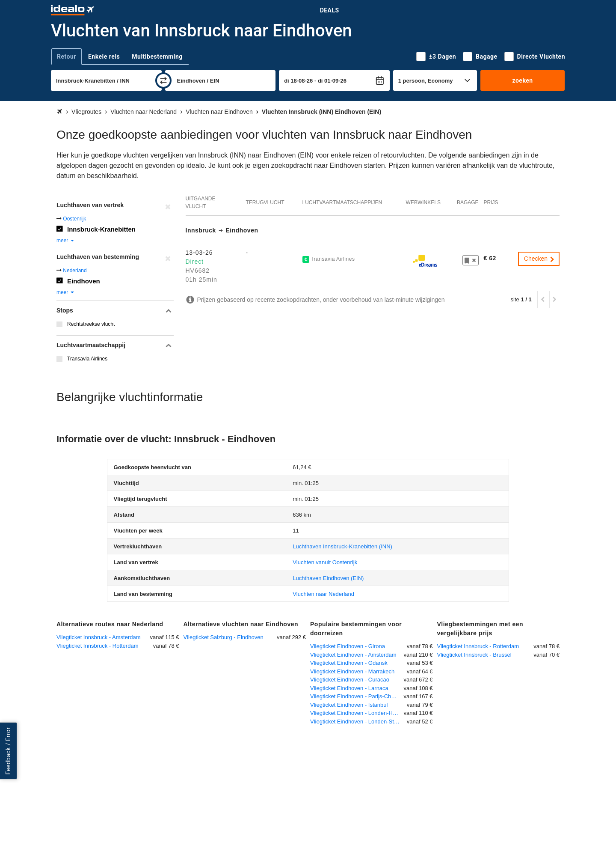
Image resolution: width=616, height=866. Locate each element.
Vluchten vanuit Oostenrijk (325, 562)
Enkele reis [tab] (104, 57)
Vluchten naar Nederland (323, 594)
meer (66, 241)
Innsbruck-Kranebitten (101, 229)
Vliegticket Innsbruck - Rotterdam (97, 646)
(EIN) (328, 578)
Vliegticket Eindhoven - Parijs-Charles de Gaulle (357, 696)
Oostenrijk (74, 219)
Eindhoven (84, 281)
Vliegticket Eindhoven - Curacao (350, 680)
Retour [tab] (67, 57)
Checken (540, 259)
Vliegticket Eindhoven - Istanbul (349, 705)
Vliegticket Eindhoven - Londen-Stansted (358, 722)
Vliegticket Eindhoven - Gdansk (349, 663)
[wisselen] (163, 80)
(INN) (342, 546)
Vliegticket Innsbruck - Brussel (474, 655)
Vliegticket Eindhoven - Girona (348, 646)
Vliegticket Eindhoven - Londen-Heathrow (357, 713)
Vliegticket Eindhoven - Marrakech (352, 671)
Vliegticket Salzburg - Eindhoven (224, 637)
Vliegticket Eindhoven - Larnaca (349, 688)
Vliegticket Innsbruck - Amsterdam (99, 637)
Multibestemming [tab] (157, 57)
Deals (330, 10)
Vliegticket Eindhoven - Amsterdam (353, 655)
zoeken (522, 80)
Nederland (75, 271)
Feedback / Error (8, 751)
